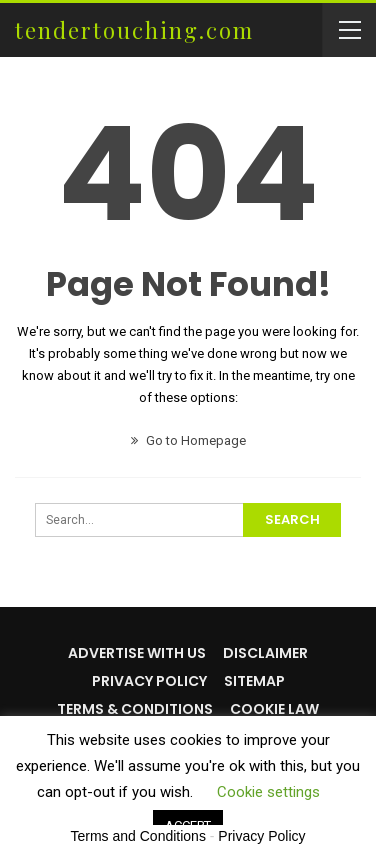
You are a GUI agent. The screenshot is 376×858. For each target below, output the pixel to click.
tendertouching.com (134, 30)
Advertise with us (137, 653)
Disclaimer (265, 653)
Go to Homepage (188, 440)
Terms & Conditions (135, 709)
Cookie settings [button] (268, 792)
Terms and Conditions (138, 836)
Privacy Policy (149, 681)
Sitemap (254, 681)
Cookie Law (274, 709)
